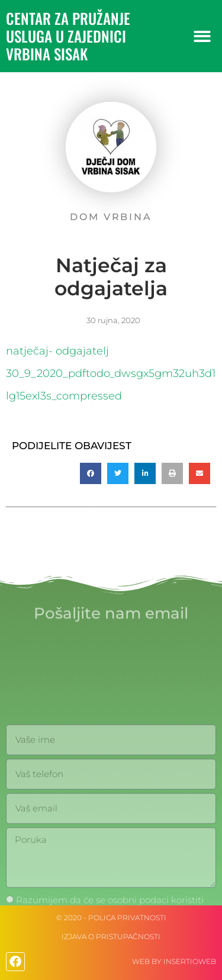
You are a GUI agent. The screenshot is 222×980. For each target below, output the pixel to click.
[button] (203, 36)
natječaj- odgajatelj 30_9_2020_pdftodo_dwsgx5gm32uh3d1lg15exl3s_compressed (111, 373)
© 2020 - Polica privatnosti (111, 918)
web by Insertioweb (174, 961)
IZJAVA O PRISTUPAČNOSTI (111, 937)
